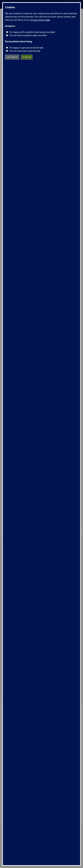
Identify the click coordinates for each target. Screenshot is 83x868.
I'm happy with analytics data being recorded (32, 32)
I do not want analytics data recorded (28, 35)
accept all (27, 57)
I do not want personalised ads (25, 51)
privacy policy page (40, 20)
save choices (12, 57)
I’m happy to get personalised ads (26, 48)
